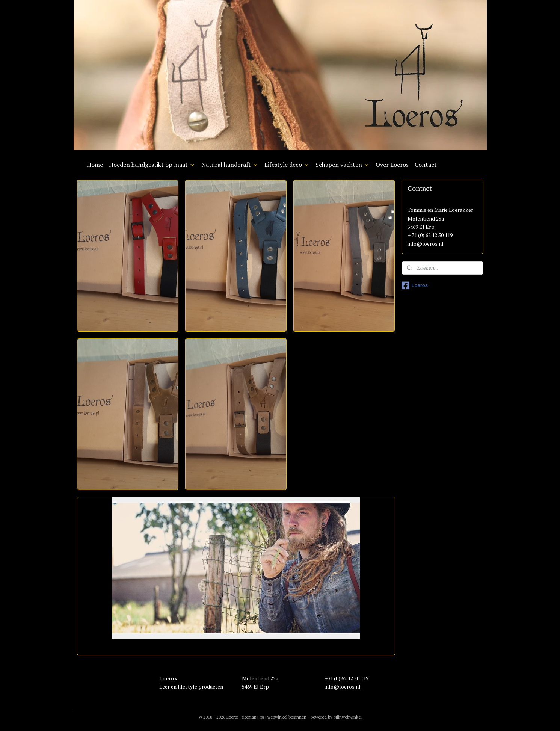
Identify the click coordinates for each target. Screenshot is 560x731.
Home (95, 165)
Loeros (415, 285)
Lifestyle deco (287, 165)
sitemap (249, 717)
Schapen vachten (343, 165)
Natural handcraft (230, 165)
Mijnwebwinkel (348, 717)
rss (262, 717)
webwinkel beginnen (287, 717)
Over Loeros (392, 165)
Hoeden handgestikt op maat (152, 165)
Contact (426, 165)
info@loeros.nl (426, 244)
